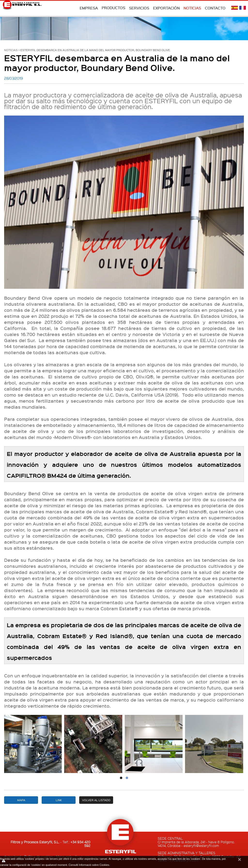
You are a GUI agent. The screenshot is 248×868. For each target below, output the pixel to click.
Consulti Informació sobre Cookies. (89, 865)
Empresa (89, 8)
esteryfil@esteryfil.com (201, 845)
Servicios (139, 8)
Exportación (166, 8)
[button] (121, 778)
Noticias (192, 8)
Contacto (215, 8)
